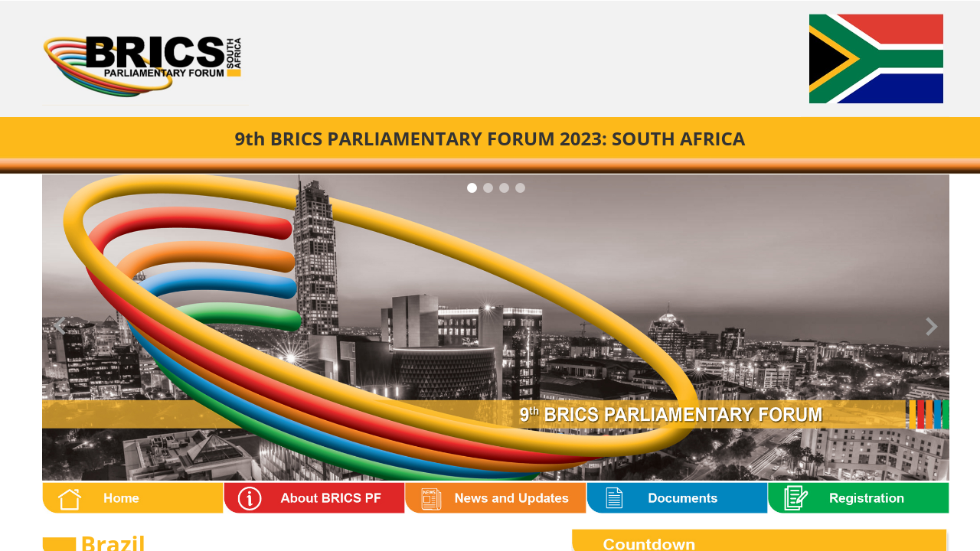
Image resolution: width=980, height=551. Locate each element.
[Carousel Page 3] (504, 188)
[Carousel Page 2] (488, 188)
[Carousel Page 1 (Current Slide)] (472, 188)
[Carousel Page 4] (520, 188)
